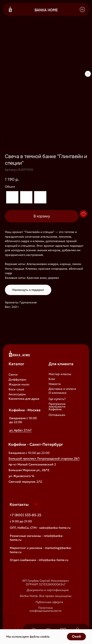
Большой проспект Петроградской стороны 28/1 (44, 459)
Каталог (16, 364)
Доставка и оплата (62, 389)
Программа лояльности (57, 405)
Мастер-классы (60, 374)
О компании (58, 393)
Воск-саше (16, 389)
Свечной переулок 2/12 (25, 482)
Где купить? (57, 399)
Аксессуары (17, 394)
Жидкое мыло (19, 384)
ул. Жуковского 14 (21, 476)
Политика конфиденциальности (46, 609)
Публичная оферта (49, 602)
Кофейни (55, 409)
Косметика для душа (24, 399)
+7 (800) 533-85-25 (25, 515)
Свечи (13, 375)
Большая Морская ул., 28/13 (29, 470)
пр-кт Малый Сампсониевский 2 (32, 464)
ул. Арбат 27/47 (20, 430)
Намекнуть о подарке (28, 290)
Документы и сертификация (48, 590)
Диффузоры (17, 380)
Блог (52, 379)
